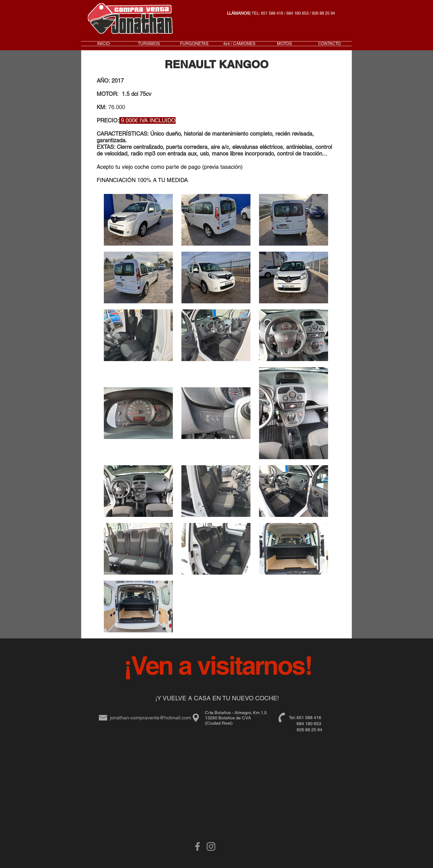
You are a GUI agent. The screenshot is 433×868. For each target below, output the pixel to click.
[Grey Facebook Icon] (197, 846)
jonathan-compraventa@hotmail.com (151, 718)
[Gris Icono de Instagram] (211, 846)
